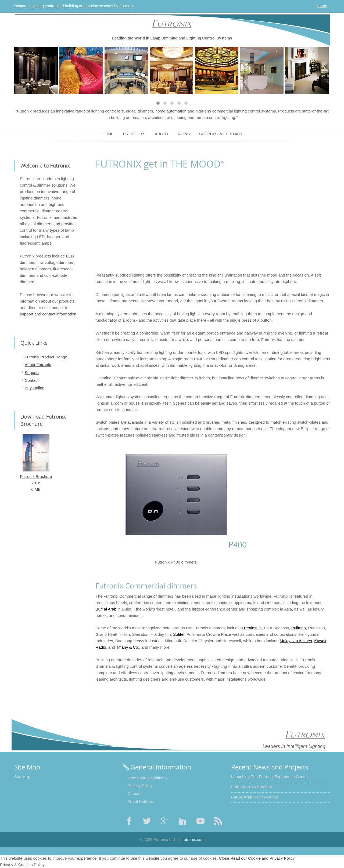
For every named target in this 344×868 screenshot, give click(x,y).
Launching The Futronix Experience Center (270, 777)
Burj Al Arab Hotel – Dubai (254, 797)
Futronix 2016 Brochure (252, 787)
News (184, 134)
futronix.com (194, 839)
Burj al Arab (106, 609)
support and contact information (48, 314)
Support (32, 373)
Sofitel (179, 634)
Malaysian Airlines (296, 641)
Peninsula (253, 628)
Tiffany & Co (127, 647)
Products (134, 134)
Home (322, 6)
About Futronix (38, 365)
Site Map (22, 777)
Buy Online (35, 388)
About (162, 134)
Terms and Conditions (147, 778)
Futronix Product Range (46, 357)
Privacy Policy (140, 786)
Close (224, 858)
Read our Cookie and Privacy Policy (262, 858)
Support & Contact (221, 134)
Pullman (299, 628)
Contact (32, 380)
